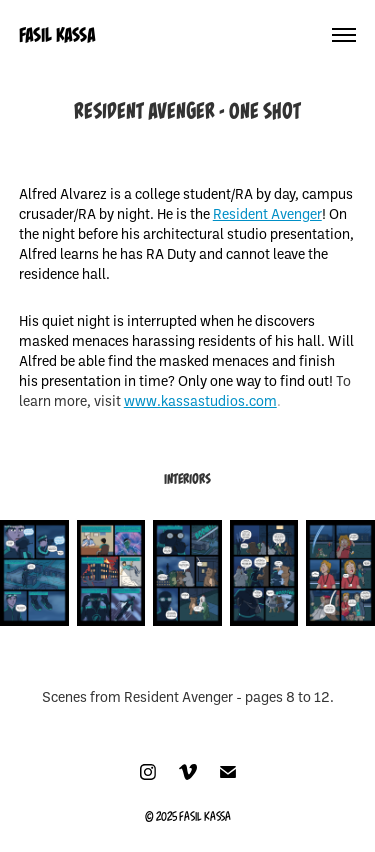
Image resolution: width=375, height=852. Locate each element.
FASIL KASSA (57, 35)
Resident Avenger (267, 213)
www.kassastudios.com (200, 400)
